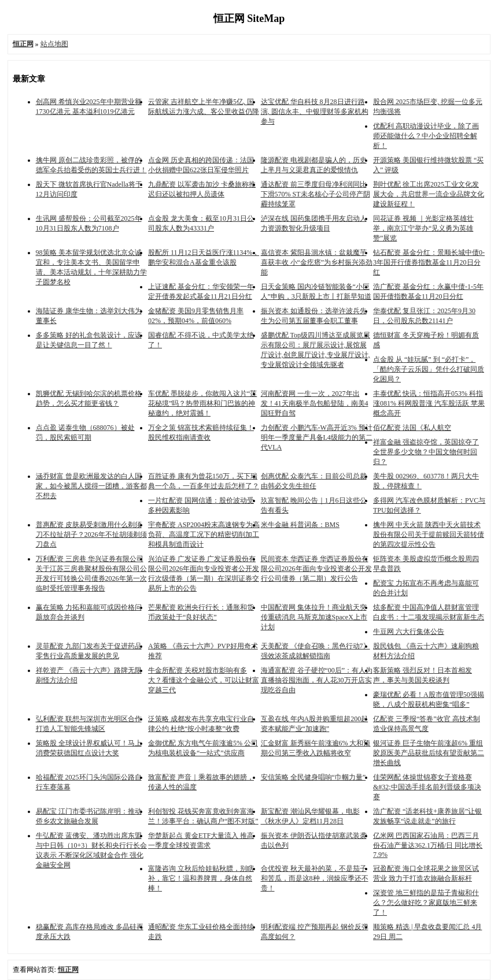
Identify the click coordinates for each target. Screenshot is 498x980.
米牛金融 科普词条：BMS (300, 525)
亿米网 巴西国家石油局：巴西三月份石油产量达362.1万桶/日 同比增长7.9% (428, 845)
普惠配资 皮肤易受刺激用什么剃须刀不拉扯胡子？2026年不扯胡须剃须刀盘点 (91, 534)
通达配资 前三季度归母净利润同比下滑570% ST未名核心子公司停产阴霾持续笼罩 (316, 194)
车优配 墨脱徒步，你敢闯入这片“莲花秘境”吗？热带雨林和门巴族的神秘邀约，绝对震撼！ (202, 403)
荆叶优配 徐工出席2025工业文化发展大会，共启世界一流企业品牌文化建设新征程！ (429, 194)
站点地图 (54, 44)
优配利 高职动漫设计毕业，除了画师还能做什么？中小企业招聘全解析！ (426, 136)
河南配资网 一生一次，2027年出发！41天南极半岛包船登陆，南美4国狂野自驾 (315, 403)
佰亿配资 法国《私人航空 (412, 428)
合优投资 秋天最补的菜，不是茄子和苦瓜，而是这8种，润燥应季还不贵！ (315, 878)
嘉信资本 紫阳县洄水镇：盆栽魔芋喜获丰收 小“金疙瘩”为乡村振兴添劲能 (317, 262)
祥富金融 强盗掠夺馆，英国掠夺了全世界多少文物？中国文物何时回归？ (426, 452)
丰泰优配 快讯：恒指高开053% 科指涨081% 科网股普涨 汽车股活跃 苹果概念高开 (429, 403)
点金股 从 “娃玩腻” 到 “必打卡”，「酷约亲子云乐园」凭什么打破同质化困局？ (429, 369)
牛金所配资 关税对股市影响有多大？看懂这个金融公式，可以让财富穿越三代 (204, 680)
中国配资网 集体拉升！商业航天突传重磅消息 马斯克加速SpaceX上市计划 (314, 617)
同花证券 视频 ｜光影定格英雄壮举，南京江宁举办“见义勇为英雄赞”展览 (423, 228)
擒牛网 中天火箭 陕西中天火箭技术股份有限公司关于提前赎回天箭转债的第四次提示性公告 (429, 534)
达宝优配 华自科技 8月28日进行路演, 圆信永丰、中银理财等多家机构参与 (315, 112)
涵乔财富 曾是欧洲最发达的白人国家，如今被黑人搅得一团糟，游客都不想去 (91, 486)
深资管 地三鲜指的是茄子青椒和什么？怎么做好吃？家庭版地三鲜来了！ (426, 903)
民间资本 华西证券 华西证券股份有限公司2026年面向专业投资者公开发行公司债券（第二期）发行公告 (316, 569)
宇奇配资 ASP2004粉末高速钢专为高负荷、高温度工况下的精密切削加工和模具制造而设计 (204, 534)
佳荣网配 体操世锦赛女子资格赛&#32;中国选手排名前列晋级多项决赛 (427, 787)
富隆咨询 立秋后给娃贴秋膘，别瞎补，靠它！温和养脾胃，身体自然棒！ (201, 878)
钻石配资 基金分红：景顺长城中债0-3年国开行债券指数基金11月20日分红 (429, 262)
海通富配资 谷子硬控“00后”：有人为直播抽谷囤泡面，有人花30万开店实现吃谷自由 (317, 680)
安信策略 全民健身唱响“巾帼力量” (313, 777)
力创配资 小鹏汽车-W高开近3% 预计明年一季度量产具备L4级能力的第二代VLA (317, 437)
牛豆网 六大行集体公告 (409, 632)
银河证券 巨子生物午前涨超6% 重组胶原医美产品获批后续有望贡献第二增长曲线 (429, 753)
